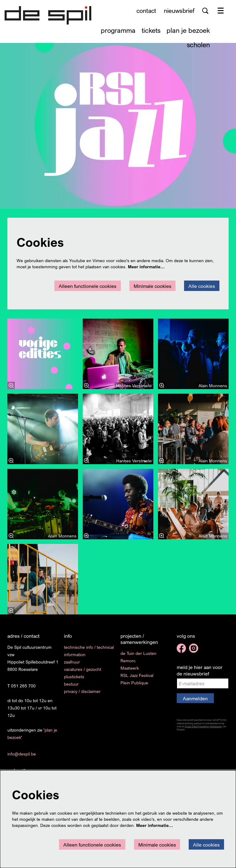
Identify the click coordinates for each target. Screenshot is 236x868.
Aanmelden (195, 698)
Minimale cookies (153, 286)
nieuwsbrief (179, 11)
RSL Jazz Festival (137, 675)
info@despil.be (22, 754)
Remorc (128, 661)
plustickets (74, 677)
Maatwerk (130, 668)
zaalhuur (72, 662)
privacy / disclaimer (82, 691)
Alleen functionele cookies (88, 286)
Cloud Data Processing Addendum (203, 726)
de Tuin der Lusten (138, 653)
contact (146, 11)
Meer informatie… (146, 267)
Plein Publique (134, 683)
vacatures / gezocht (83, 669)
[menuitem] (118, 30)
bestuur (71, 684)
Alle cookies (202, 286)
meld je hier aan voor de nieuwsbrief (200, 670)
